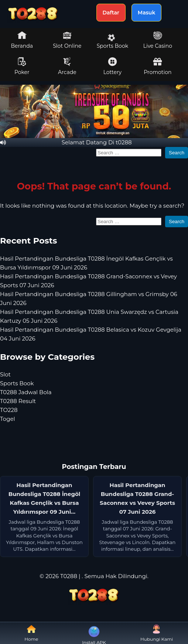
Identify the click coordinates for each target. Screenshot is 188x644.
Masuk (147, 13)
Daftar (111, 13)
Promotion (158, 66)
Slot (5, 374)
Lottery (112, 66)
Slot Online (67, 40)
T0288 (69, 576)
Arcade (67, 66)
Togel (8, 419)
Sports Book (112, 41)
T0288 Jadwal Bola (26, 392)
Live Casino (158, 40)
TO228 (9, 410)
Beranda (22, 40)
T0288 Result (18, 401)
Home (31, 633)
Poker (22, 66)
